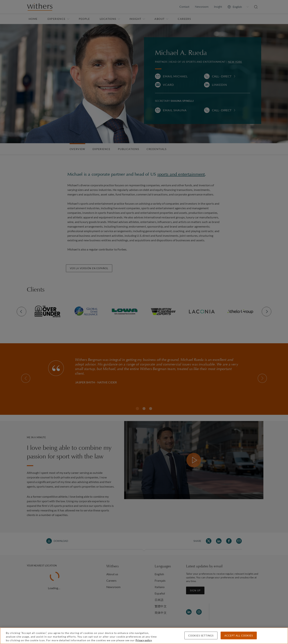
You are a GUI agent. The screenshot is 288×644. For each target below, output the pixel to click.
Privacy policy (144, 640)
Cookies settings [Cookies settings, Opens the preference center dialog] (201, 636)
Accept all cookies (239, 636)
